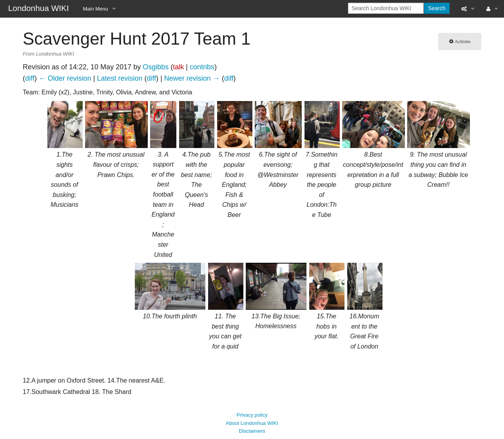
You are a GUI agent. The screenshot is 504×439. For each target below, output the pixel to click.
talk (178, 67)
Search (437, 8)
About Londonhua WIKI (252, 415)
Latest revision (120, 78)
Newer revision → (192, 78)
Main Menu (96, 9)
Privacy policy (252, 407)
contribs (202, 67)
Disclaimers (252, 423)
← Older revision (65, 78)
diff (30, 78)
